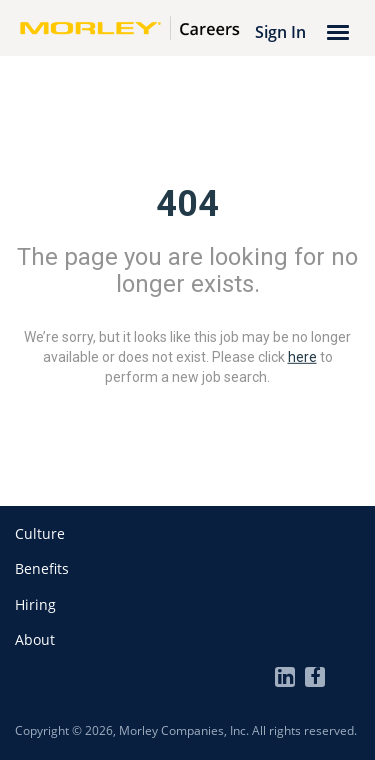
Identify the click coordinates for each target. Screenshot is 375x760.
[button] (40, 533)
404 (187, 204)
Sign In (280, 32)
